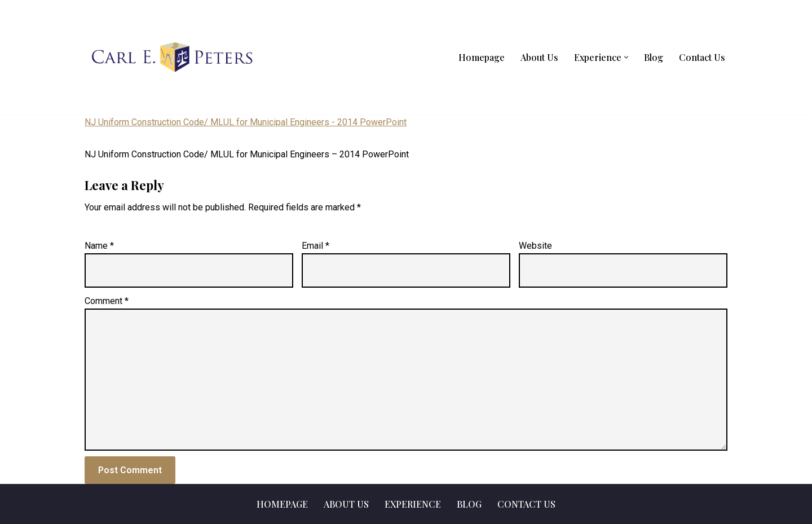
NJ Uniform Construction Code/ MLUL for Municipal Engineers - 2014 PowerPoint (246, 122)
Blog (654, 57)
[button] (626, 57)
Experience (413, 504)
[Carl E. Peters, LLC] (172, 57)
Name (99, 246)
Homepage (482, 57)
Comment (107, 301)
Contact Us (702, 57)
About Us (539, 57)
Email (315, 246)
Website (535, 246)
